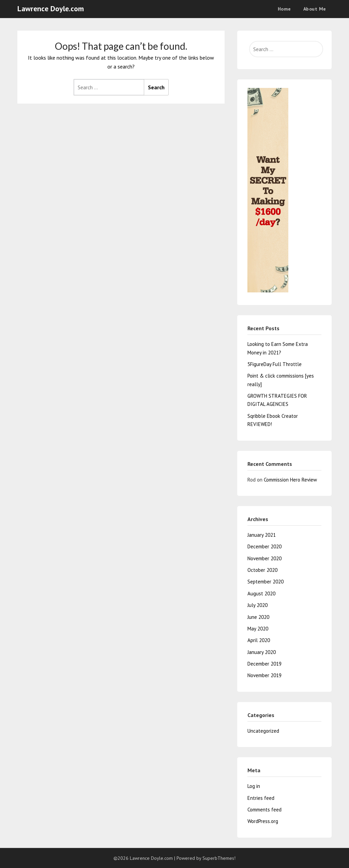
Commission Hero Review (290, 480)
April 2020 (259, 640)
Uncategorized (263, 731)
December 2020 (264, 546)
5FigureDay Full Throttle (275, 364)
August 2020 (261, 593)
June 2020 (258, 617)
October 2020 (262, 570)
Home (284, 9)
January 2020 (262, 652)
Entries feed (261, 798)
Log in (254, 786)
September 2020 (265, 582)
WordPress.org (263, 821)
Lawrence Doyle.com (51, 9)
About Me (315, 9)
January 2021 (262, 535)
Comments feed (264, 810)
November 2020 (264, 558)
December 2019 (264, 664)
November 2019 (264, 675)
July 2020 (257, 605)
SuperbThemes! (219, 858)
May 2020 (258, 629)
